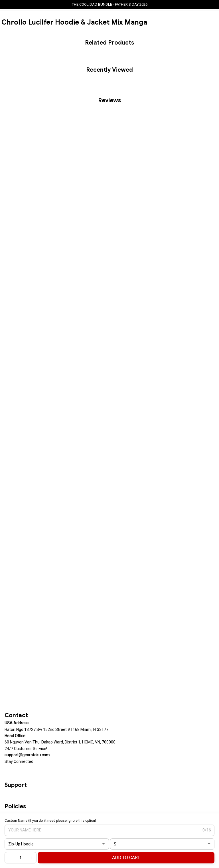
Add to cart (126, 858)
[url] (27, 755)
